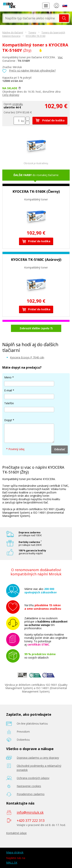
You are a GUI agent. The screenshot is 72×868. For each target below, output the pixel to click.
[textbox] (31, 18)
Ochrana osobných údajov (33, 778)
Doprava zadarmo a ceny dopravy (38, 758)
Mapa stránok (15, 852)
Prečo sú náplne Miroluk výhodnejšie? (32, 70)
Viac (60, 57)
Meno (8, 377)
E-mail (8, 390)
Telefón (9, 403)
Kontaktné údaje (16, 833)
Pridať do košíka (50, 120)
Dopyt (8, 420)
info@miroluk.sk (30, 812)
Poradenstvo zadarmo (31, 794)
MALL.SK (12, 863)
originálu (18, 104)
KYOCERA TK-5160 (36, 36)
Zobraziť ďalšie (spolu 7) (36, 328)
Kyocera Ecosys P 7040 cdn (27, 357)
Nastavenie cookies (29, 786)
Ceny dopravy (11, 95)
